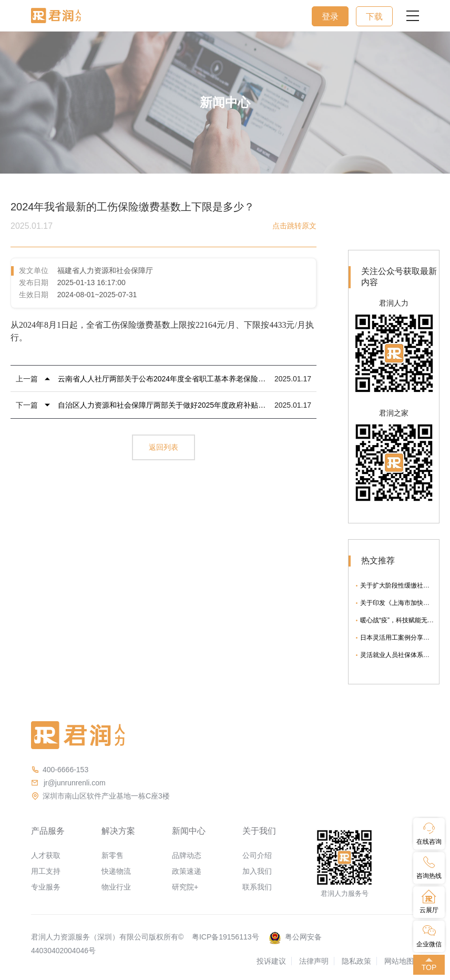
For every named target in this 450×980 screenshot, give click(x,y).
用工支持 (46, 871)
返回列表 (163, 447)
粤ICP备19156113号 (226, 937)
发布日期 (34, 282)
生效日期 (34, 295)
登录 (330, 17)
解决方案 (118, 831)
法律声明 (314, 961)
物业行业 (116, 887)
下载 (374, 17)
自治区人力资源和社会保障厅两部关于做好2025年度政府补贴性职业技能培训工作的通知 (163, 405)
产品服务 (48, 831)
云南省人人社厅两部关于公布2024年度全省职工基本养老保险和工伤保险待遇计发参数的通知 (163, 379)
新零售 (112, 855)
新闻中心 (189, 831)
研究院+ (185, 887)
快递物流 (116, 871)
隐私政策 (356, 961)
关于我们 (259, 831)
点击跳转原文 (294, 226)
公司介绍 (257, 855)
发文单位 (34, 270)
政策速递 (187, 871)
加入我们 (257, 871)
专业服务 (46, 887)
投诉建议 (271, 961)
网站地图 (399, 961)
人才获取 (46, 855)
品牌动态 (187, 855)
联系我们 (257, 887)
